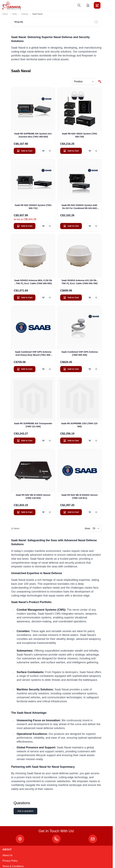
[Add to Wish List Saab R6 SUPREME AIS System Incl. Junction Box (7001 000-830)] (43, 151)
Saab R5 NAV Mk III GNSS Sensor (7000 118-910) (33, 496)
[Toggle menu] (106, 5)
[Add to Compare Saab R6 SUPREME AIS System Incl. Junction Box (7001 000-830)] (50, 151)
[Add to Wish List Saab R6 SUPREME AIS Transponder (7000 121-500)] (43, 441)
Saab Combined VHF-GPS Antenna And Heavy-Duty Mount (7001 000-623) (33, 354)
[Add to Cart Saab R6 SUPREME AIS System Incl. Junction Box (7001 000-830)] (25, 151)
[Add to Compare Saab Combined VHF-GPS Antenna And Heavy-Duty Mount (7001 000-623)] (50, 369)
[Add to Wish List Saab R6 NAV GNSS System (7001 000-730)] (90, 151)
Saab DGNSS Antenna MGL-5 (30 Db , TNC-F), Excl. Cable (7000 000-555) (33, 282)
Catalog (25, 14)
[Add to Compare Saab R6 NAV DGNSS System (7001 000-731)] (50, 226)
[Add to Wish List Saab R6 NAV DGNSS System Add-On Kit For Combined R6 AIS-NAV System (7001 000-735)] (90, 226)
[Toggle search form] (79, 5)
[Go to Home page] (12, 5)
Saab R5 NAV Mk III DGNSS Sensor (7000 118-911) (80, 496)
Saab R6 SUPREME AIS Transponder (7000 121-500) (33, 425)
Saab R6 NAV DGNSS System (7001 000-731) (33, 207)
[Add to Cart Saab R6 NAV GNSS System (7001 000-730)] (71, 151)
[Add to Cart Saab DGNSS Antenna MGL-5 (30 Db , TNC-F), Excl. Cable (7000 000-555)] (25, 298)
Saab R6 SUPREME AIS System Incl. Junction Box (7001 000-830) (33, 135)
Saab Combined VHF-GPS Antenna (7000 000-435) (80, 353)
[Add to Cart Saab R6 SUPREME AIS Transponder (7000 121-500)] (25, 441)
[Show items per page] (96, 528)
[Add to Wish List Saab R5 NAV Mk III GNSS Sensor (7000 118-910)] (43, 512)
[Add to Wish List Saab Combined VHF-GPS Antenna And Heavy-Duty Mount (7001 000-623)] (43, 369)
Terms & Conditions (13, 866)
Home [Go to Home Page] (5, 14)
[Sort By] (84, 82)
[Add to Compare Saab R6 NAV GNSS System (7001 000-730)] (96, 151)
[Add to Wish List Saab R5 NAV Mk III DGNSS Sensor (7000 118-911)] (90, 512)
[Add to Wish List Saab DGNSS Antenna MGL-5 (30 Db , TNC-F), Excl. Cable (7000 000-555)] (43, 298)
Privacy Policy (10, 861)
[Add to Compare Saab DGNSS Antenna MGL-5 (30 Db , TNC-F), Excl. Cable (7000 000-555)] (50, 298)
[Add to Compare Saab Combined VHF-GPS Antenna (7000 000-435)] (96, 369)
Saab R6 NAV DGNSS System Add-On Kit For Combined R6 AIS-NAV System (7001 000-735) (80, 207)
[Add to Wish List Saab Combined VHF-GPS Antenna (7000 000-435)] (90, 369)
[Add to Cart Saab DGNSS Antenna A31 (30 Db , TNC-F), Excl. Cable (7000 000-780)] (71, 298)
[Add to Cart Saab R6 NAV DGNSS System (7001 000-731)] (25, 226)
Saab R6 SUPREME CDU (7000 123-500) (80, 425)
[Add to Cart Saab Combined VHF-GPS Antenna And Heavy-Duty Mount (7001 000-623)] (25, 369)
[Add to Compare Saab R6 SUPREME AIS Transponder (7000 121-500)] (50, 441)
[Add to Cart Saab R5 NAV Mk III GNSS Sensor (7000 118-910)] (25, 512)
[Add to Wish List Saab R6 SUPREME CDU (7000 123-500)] (90, 441)
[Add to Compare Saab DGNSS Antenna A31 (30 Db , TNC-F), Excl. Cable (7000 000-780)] (96, 298)
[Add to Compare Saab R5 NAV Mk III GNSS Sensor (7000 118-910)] (50, 512)
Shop (14, 14)
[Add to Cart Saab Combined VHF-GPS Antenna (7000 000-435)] (71, 369)
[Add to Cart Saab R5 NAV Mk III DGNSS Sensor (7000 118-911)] (71, 512)
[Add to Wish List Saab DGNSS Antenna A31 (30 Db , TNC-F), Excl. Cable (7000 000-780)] (90, 298)
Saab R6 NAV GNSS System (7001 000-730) (80, 135)
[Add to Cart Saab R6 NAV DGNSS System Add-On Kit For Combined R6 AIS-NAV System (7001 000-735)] (71, 226)
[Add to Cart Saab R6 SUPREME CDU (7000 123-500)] (71, 441)
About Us (7, 855)
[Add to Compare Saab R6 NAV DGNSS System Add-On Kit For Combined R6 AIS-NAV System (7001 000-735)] (96, 226)
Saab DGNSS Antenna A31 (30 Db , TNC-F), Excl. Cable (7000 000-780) (80, 282)
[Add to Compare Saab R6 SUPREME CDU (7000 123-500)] (96, 441)
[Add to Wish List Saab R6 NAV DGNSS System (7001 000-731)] (43, 226)
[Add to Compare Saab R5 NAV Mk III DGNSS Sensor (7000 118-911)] (96, 512)
